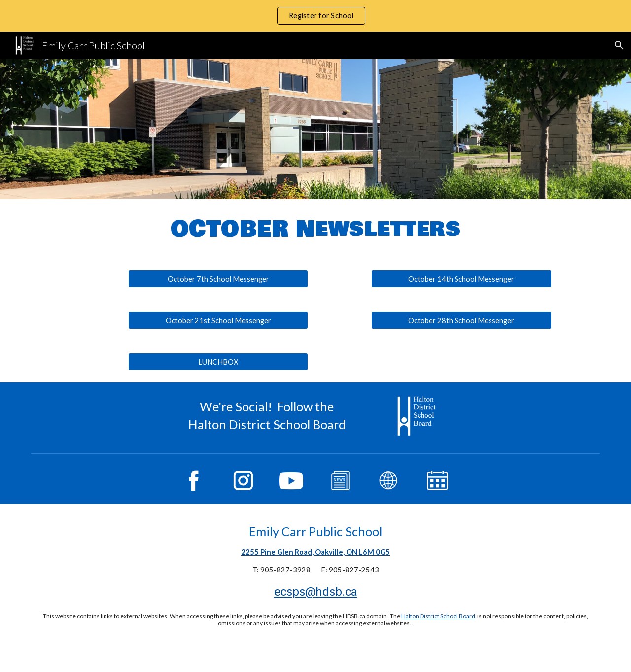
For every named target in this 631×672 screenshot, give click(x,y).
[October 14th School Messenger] (461, 279)
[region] (315, 16)
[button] (619, 45)
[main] (315, 229)
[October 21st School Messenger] (218, 320)
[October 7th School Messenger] (218, 279)
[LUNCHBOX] (218, 362)
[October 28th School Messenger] (461, 320)
